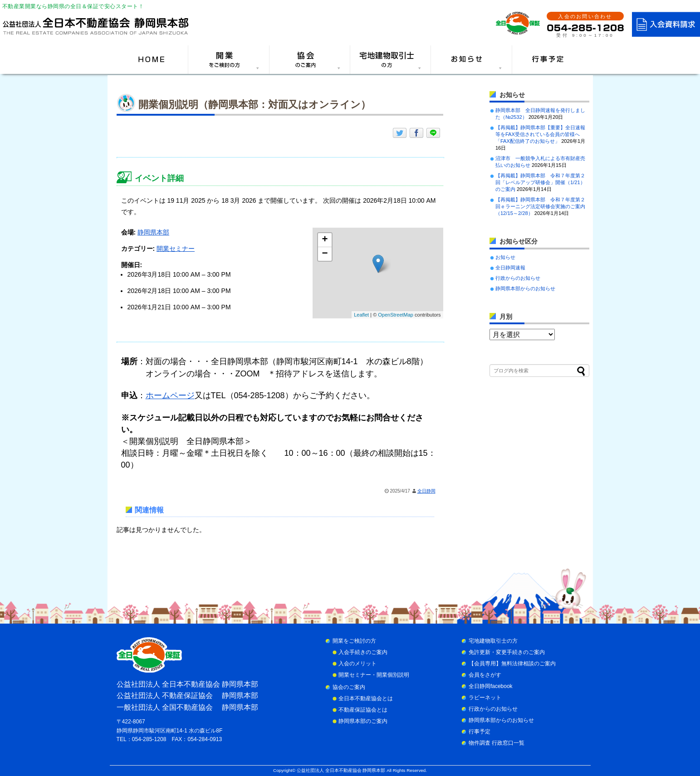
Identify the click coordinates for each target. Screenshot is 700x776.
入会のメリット (357, 664)
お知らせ (505, 257)
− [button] (325, 254)
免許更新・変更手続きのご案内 (507, 652)
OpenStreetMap (396, 315)
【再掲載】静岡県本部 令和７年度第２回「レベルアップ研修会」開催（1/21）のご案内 (540, 182)
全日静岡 (426, 491)
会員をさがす (485, 675)
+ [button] (325, 240)
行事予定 (480, 732)
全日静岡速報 (510, 268)
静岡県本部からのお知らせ (525, 288)
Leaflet (361, 315)
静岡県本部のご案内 (363, 721)
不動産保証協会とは (363, 710)
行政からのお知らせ (518, 278)
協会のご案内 (349, 687)
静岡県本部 (153, 232)
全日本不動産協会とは (366, 698)
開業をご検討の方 (354, 641)
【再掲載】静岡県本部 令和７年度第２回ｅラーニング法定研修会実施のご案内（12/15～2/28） (540, 206)
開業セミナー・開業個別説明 (374, 675)
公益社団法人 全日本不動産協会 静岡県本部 (341, 770)
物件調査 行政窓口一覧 (497, 743)
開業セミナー (176, 249)
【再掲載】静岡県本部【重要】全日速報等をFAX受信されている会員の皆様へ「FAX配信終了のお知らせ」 (540, 134)
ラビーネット (485, 698)
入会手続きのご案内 (363, 652)
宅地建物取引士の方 (493, 641)
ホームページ (170, 395)
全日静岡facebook (491, 686)
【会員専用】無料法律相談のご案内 (512, 664)
